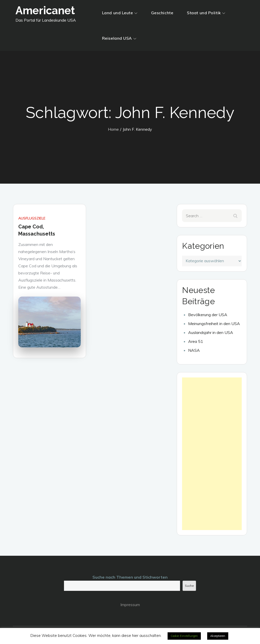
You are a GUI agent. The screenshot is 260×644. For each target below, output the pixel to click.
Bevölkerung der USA (208, 315)
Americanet (45, 11)
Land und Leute (120, 13)
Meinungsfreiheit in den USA (214, 324)
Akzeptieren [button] (218, 636)
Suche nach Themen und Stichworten (130, 577)
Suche (189, 586)
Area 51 (196, 341)
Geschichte (162, 13)
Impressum (130, 605)
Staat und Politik (206, 13)
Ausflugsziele (32, 218)
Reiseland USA (119, 38)
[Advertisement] (212, 454)
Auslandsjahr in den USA (211, 332)
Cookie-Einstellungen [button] (184, 636)
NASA (194, 350)
